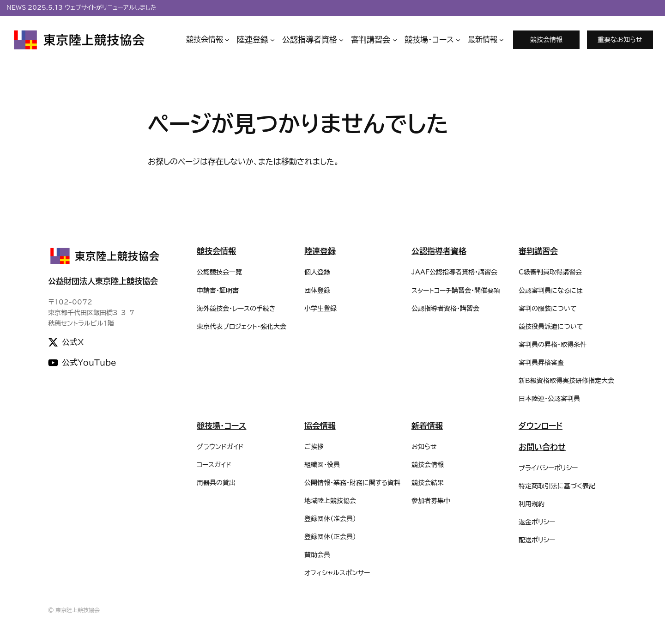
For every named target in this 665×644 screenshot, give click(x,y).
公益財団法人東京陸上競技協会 (103, 281)
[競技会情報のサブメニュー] (208, 40)
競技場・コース (221, 426)
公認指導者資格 (439, 251)
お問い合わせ (542, 447)
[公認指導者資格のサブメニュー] (313, 40)
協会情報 (320, 426)
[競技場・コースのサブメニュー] (432, 40)
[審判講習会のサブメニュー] (374, 40)
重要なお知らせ (620, 39)
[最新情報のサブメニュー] (486, 40)
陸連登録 (320, 251)
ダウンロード (541, 426)
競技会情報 (546, 39)
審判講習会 (538, 251)
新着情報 (427, 426)
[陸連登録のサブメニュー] (256, 40)
